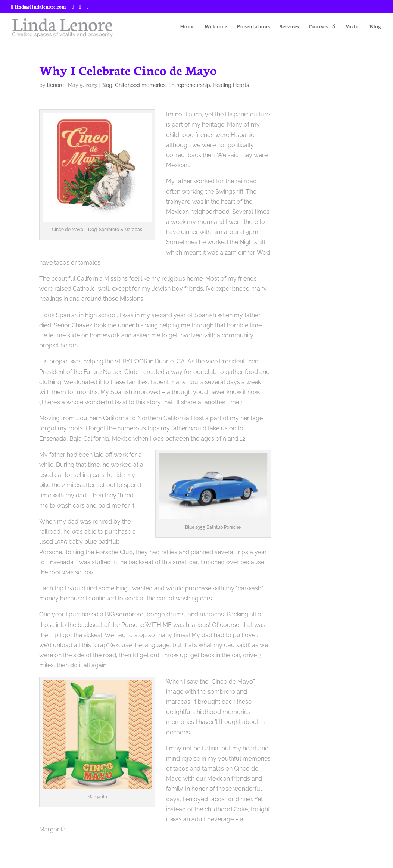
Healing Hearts (231, 85)
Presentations (253, 27)
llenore (55, 85)
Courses (318, 27)
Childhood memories (140, 85)
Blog (375, 27)
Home (187, 27)
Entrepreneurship (189, 85)
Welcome (216, 27)
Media (352, 27)
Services (289, 27)
